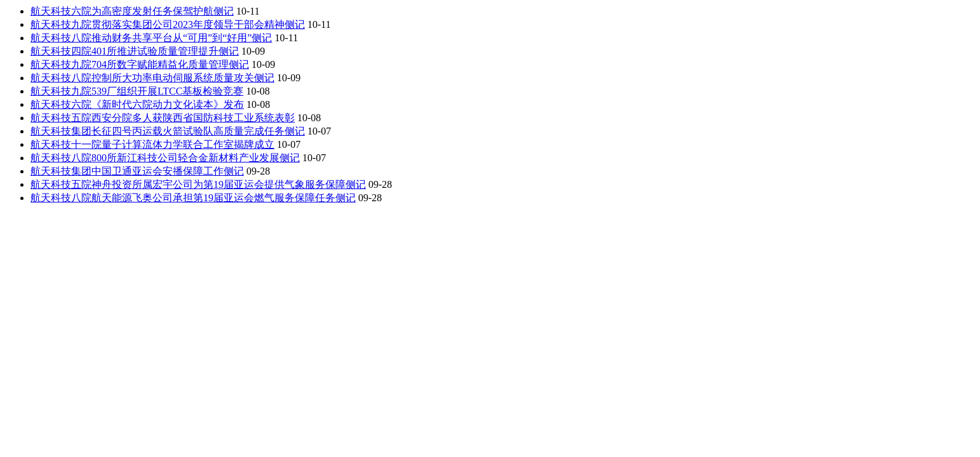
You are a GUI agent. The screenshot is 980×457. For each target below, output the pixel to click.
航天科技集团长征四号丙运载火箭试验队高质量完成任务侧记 (168, 131)
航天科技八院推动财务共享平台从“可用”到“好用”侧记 (151, 38)
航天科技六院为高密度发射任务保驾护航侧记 (132, 11)
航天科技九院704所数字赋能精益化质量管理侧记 (140, 64)
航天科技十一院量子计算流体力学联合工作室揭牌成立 (152, 144)
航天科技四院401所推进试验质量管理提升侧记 (135, 51)
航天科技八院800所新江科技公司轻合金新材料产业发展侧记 (165, 158)
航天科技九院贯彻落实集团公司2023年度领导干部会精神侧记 (168, 24)
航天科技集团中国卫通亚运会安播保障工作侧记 (137, 171)
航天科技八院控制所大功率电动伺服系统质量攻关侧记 (152, 78)
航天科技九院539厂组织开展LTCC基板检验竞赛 (137, 91)
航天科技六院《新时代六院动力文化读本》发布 (137, 104)
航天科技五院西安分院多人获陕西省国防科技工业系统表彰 (163, 118)
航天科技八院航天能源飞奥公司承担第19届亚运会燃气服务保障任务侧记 (193, 198)
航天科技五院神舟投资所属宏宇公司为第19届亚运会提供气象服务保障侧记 (198, 184)
